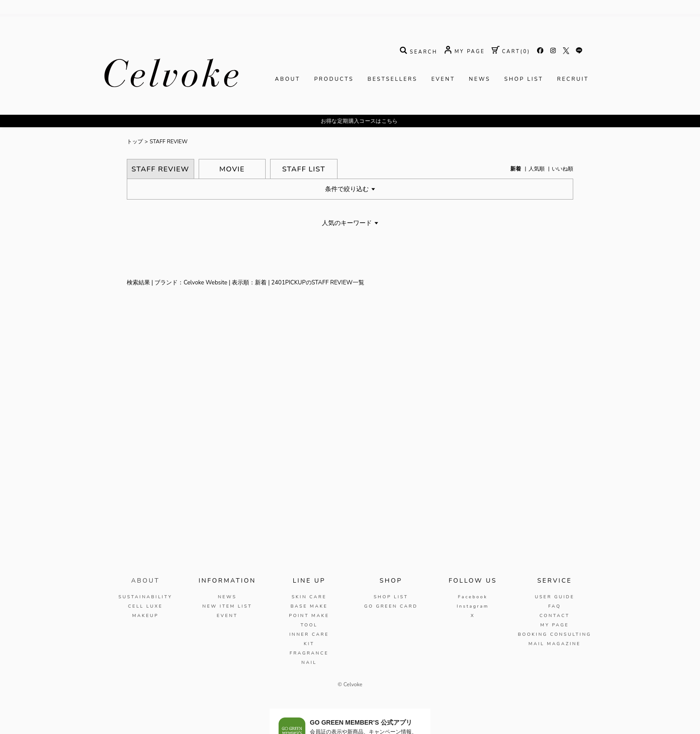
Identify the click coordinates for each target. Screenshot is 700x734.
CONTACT (554, 616)
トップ (135, 142)
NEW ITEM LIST (227, 606)
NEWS (479, 79)
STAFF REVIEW (169, 142)
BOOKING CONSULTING (555, 634)
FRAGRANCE (309, 653)
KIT (309, 644)
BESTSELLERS (392, 79)
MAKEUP (146, 616)
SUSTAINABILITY (145, 597)
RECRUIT (573, 79)
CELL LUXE (146, 606)
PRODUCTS (334, 79)
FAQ (555, 606)
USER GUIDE (555, 597)
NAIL (309, 663)
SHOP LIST (524, 79)
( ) (511, 52)
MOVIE (232, 169)
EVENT (443, 79)
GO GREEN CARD (391, 606)
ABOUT (288, 79)
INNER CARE (309, 634)
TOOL (309, 625)
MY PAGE (554, 625)
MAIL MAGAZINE (555, 644)
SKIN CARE (309, 597)
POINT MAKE (309, 616)
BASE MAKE (309, 606)
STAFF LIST (304, 169)
